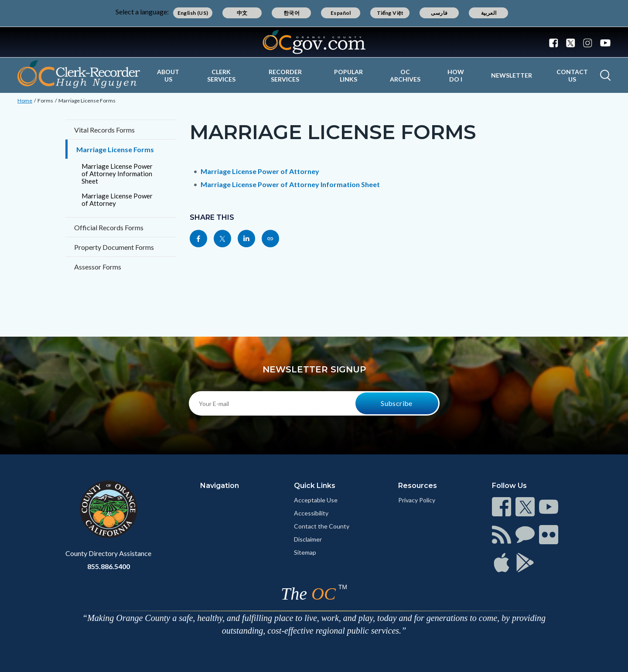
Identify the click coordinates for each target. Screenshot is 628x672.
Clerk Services (221, 75)
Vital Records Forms (104, 130)
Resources (418, 486)
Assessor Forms (98, 267)
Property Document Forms (114, 247)
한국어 (292, 13)
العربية (489, 13)
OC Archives (405, 75)
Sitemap (305, 552)
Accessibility (311, 513)
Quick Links (315, 486)
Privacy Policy (417, 500)
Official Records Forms (109, 227)
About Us (168, 75)
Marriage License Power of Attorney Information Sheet (117, 174)
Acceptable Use (316, 500)
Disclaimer (308, 539)
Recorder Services (285, 75)
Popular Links (348, 75)
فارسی (439, 13)
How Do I (456, 75)
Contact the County (322, 526)
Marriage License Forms (87, 101)
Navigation (220, 486)
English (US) (193, 13)
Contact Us (572, 75)
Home (25, 101)
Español (341, 13)
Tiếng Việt (390, 13)
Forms (45, 101)
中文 (242, 13)
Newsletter (512, 75)
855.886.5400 (109, 566)
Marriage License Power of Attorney (117, 200)
